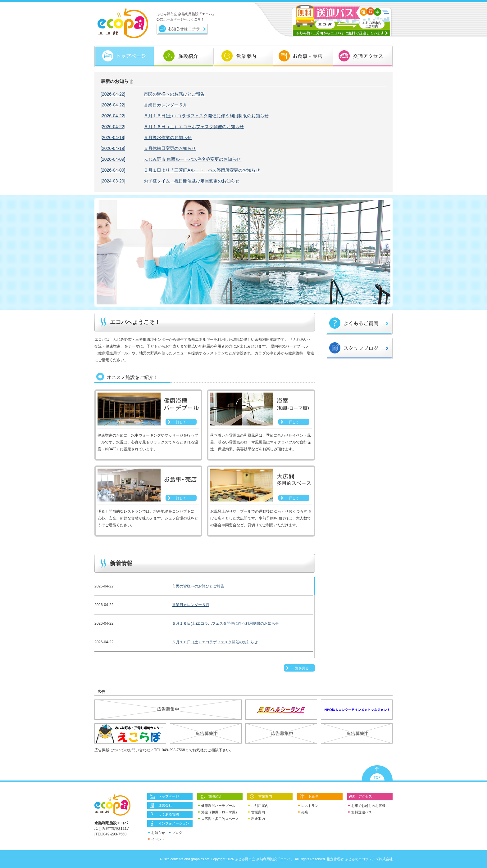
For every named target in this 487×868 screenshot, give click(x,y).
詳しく (181, 422)
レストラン (308, 806)
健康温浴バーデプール (217, 806)
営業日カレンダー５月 (144, 105)
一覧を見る (300, 668)
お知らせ (157, 833)
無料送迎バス (360, 812)
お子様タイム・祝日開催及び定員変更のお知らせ (170, 181)
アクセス (361, 797)
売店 (303, 812)
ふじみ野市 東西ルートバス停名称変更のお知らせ (171, 159)
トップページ (164, 797)
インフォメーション (169, 824)
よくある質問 (164, 815)
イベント (157, 839)
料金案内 (257, 819)
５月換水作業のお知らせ (146, 137)
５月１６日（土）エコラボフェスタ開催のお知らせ (172, 127)
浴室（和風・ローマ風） (218, 812)
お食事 (309, 797)
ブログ (176, 833)
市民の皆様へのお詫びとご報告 (153, 94)
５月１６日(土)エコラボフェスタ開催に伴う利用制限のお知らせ (185, 116)
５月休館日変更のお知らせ (148, 148)
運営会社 (161, 806)
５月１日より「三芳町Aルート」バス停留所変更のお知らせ (180, 170)
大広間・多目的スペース (218, 819)
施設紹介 (211, 797)
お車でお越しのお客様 (367, 806)
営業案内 (261, 797)
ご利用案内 (258, 806)
